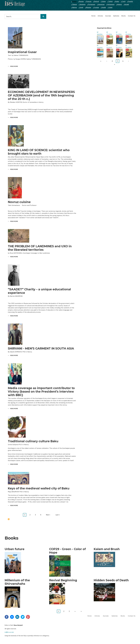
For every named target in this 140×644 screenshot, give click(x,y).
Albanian (88, 7)
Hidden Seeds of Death (111, 580)
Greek (81, 7)
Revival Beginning (63, 580)
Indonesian (101, 4)
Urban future (15, 549)
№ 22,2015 (119, 47)
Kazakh (127, 4)
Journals (108, 16)
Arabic (117, 1)
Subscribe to (9, 519)
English (74, 1)
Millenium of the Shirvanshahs (17, 582)
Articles (100, 16)
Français (89, 1)
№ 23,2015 (109, 47)
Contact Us (132, 16)
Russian (81, 1)
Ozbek (110, 7)
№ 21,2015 (128, 47)
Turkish (110, 1)
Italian (104, 1)
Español (130, 1)
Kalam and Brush (107, 549)
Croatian (96, 7)
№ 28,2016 (100, 33)
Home (93, 16)
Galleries (116, 16)
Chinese (75, 4)
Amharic (119, 4)
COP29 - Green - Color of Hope (67, 551)
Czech (124, 1)
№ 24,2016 (100, 47)
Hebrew (75, 7)
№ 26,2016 (119, 33)
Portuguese (92, 4)
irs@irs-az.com (9, 632)
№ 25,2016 (128, 33)
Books (124, 16)
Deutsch (96, 1)
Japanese (82, 4)
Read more (14, 66)
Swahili (104, 7)
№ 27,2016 (109, 33)
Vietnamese (111, 4)
